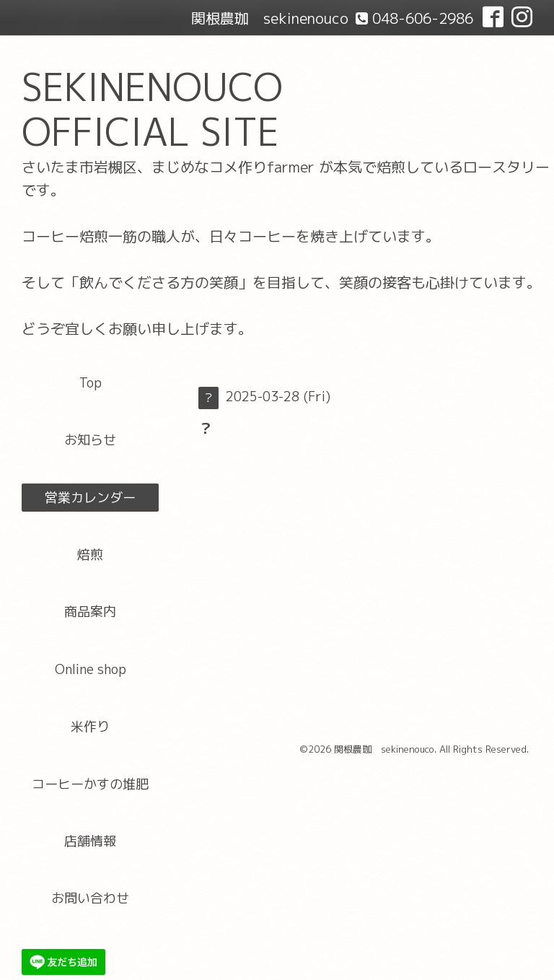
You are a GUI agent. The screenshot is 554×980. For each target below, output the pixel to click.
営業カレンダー (90, 498)
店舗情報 (90, 841)
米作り (90, 726)
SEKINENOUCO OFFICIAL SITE (152, 109)
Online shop (91, 669)
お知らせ (90, 440)
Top (91, 383)
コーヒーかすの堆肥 (90, 784)
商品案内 (90, 612)
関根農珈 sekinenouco (384, 749)
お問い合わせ (90, 898)
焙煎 (90, 555)
